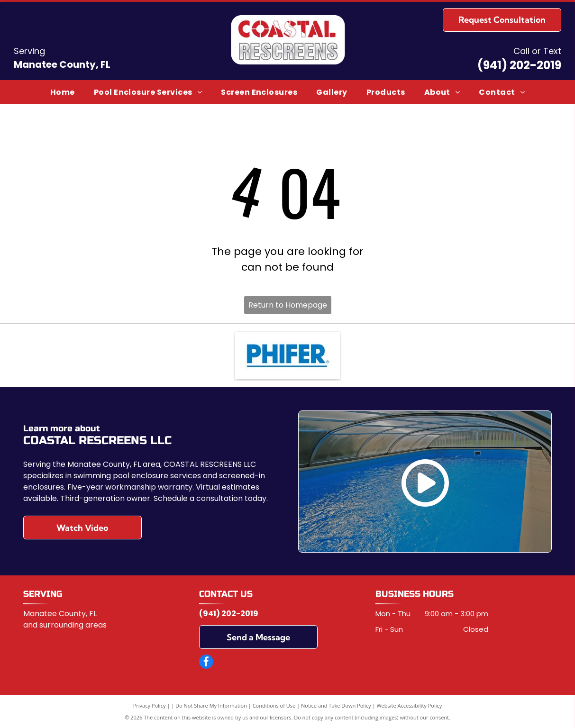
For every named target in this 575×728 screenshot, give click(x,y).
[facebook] (206, 663)
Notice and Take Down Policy (336, 705)
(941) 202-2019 (519, 65)
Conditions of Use (274, 705)
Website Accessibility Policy (409, 705)
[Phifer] (288, 355)
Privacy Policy (150, 705)
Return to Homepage (288, 305)
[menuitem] (63, 92)
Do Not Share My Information (211, 705)
